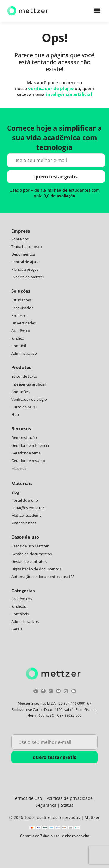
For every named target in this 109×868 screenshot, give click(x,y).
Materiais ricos (24, 523)
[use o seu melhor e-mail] (56, 160)
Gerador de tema (26, 453)
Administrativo (24, 353)
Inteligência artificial (28, 384)
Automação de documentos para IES (43, 577)
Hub (15, 414)
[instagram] (36, 692)
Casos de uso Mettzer (30, 546)
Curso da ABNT (24, 407)
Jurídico (18, 338)
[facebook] (43, 692)
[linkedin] (74, 692)
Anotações (20, 392)
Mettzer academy (26, 515)
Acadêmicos (22, 599)
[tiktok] (51, 692)
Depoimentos (23, 254)
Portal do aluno (25, 500)
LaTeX (40, 508)
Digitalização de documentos (36, 569)
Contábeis (20, 614)
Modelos (19, 468)
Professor (20, 315)
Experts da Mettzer (28, 277)
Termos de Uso (27, 798)
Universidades (24, 323)
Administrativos (25, 621)
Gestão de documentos (32, 554)
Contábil (19, 346)
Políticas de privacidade (70, 798)
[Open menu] (97, 11)
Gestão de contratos (29, 561)
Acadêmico (21, 331)
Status (67, 805)
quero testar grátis (56, 177)
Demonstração (24, 437)
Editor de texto (24, 376)
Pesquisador (22, 308)
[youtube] (58, 692)
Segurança (46, 805)
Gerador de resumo (28, 461)
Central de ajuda (25, 262)
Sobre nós (20, 239)
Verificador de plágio (29, 399)
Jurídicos (19, 606)
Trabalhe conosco (27, 247)
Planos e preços (25, 269)
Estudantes (21, 300)
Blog (15, 492)
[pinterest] (66, 692)
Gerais (17, 629)
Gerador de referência (30, 445)
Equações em (23, 508)
